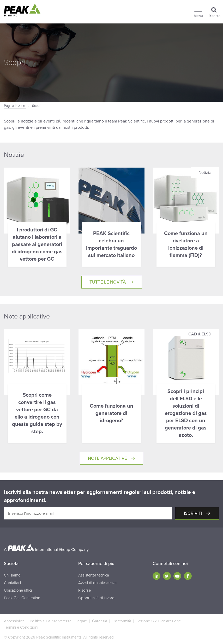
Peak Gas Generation (22, 598)
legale (82, 621)
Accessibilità (14, 621)
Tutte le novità (108, 282)
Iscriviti (194, 513)
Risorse (85, 590)
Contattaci (12, 583)
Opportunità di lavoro (96, 598)
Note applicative (108, 458)
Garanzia (100, 621)
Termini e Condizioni (21, 627)
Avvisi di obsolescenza (97, 583)
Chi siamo (12, 575)
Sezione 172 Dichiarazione (159, 621)
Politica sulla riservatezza (51, 621)
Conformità (122, 621)
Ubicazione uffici (18, 590)
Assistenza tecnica (94, 575)
